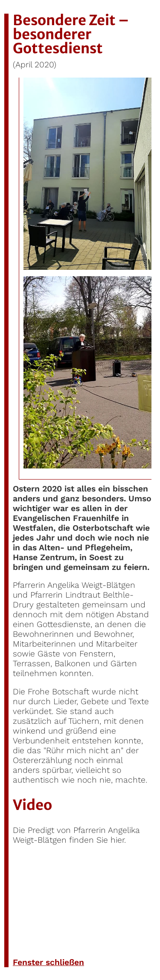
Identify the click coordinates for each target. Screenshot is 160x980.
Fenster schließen (48, 962)
